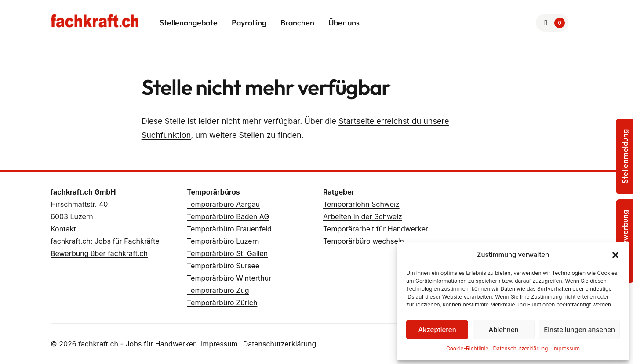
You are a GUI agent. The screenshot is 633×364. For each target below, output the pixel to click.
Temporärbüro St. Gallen (227, 253)
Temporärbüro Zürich (222, 303)
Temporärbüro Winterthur (229, 278)
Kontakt (63, 229)
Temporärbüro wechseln (364, 241)
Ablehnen (504, 330)
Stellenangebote (189, 23)
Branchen (297, 23)
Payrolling (249, 23)
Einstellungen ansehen (579, 330)
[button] (615, 255)
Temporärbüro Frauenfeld (229, 229)
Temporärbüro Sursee (223, 266)
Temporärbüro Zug (218, 290)
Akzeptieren (437, 330)
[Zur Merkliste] (552, 23)
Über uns (344, 23)
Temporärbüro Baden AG (228, 216)
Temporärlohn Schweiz (361, 204)
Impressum (566, 348)
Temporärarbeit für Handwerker (376, 229)
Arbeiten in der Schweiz (363, 216)
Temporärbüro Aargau (223, 204)
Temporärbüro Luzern (223, 241)
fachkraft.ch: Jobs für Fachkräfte (105, 241)
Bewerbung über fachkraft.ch (99, 253)
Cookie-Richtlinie (467, 348)
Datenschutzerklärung (520, 348)
